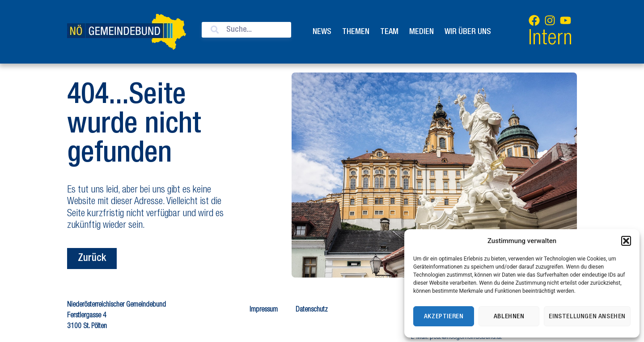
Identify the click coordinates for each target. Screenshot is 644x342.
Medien (422, 32)
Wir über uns (468, 32)
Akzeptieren (444, 316)
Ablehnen (509, 316)
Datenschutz (312, 310)
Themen (356, 32)
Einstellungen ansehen (587, 316)
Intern (550, 40)
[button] (626, 241)
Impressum (264, 310)
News (322, 32)
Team (389, 32)
